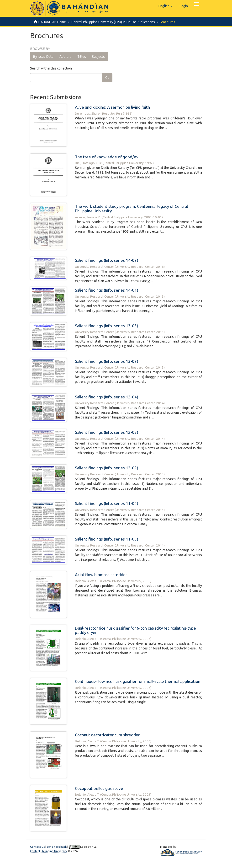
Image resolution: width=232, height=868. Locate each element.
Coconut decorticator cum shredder (107, 735)
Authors (65, 57)
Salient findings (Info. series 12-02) (107, 468)
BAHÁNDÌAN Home (52, 22)
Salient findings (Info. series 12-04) (107, 397)
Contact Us (37, 847)
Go (107, 78)
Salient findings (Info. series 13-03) (107, 326)
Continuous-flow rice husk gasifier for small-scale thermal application (138, 681)
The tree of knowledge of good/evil (108, 157)
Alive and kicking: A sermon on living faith (112, 107)
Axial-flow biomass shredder (101, 575)
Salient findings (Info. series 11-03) (107, 539)
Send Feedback (57, 847)
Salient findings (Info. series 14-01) (107, 290)
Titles (82, 57)
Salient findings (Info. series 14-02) (107, 260)
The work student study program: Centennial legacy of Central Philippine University (131, 209)
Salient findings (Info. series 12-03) (107, 432)
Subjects (98, 57)
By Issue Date (43, 57)
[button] (166, 6)
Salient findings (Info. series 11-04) (107, 503)
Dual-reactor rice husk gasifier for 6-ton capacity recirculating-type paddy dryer (135, 630)
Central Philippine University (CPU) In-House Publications (112, 22)
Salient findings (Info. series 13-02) (107, 361)
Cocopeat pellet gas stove (99, 788)
